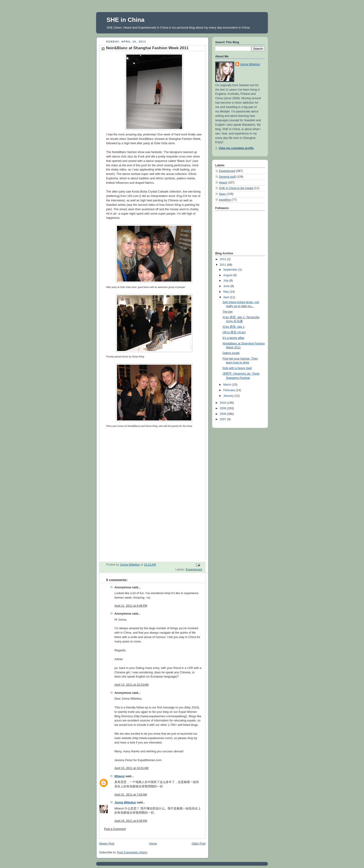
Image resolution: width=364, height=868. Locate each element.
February (230, 390)
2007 (224, 419)
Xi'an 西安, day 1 (234, 327)
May (226, 292)
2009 (224, 408)
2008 (224, 414)
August (228, 275)
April (227, 297)
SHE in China (125, 20)
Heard (223, 183)
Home (153, 844)
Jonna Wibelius (125, 802)
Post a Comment (115, 829)
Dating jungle (231, 353)
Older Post (198, 844)
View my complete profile (236, 148)
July (226, 281)
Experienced (194, 570)
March (228, 385)
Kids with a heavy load (237, 368)
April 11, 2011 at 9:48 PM (131, 606)
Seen (222, 194)
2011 (224, 265)
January (229, 396)
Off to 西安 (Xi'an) (234, 332)
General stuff (227, 177)
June (227, 286)
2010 (224, 403)
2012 (224, 259)
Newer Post (107, 844)
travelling (225, 200)
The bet (228, 312)
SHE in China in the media (236, 188)
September (231, 270)
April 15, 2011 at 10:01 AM (132, 768)
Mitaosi (119, 776)
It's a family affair (234, 338)
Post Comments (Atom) (132, 852)
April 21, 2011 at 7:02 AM (131, 795)
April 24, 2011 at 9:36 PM (131, 821)
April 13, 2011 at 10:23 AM (132, 685)
